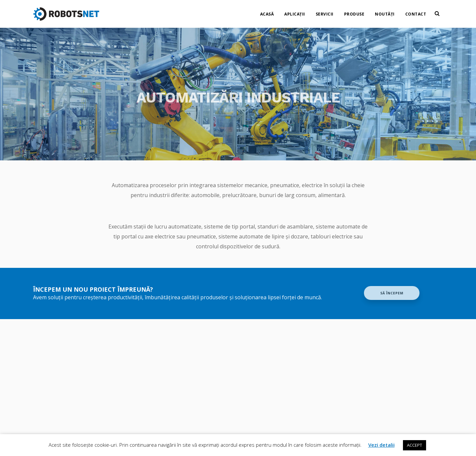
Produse (354, 12)
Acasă (267, 12)
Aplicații (295, 12)
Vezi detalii (381, 445)
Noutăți (385, 12)
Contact (416, 12)
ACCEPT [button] (415, 445)
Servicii (325, 12)
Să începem (392, 293)
